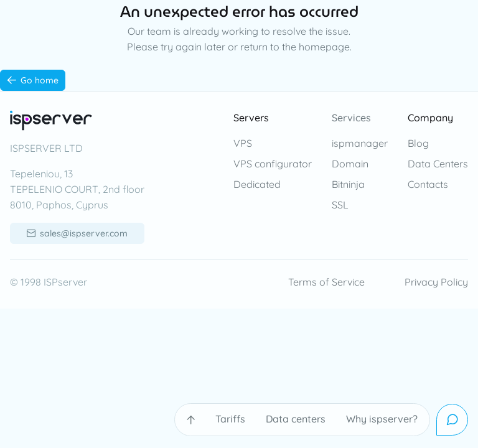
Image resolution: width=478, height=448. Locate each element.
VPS (243, 143)
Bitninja (348, 184)
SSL (340, 205)
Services (351, 118)
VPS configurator (273, 164)
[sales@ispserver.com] (77, 233)
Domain (350, 164)
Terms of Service (326, 282)
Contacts (428, 184)
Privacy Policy (436, 282)
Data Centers (438, 164)
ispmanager (360, 143)
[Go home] (33, 80)
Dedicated (257, 184)
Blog (418, 143)
